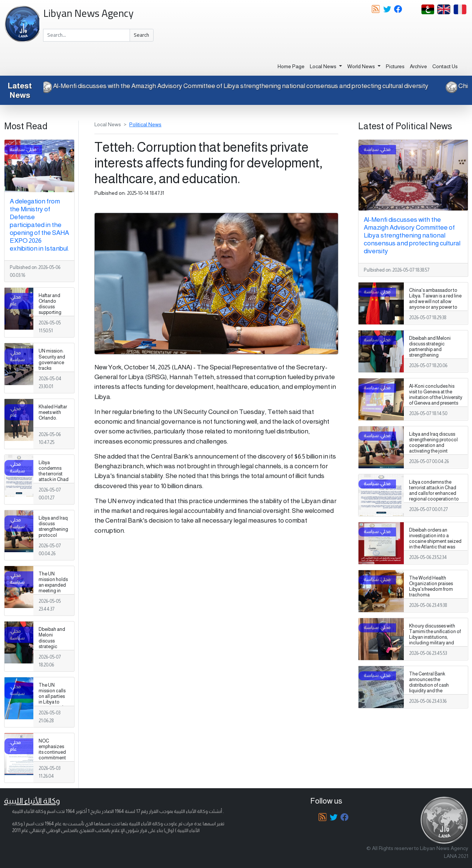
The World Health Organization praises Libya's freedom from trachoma (431, 586)
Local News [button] (324, 66)
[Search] (87, 35)
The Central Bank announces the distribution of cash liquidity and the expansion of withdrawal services (434, 688)
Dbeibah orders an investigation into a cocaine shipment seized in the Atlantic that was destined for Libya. (435, 541)
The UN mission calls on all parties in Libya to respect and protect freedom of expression (52, 705)
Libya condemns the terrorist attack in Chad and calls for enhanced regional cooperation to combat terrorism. (54, 488)
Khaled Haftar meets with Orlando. (53, 412)
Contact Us (445, 66)
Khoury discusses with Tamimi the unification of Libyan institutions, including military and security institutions (435, 637)
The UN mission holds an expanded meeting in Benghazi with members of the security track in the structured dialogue (53, 599)
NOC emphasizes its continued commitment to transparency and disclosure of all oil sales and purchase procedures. (53, 769)
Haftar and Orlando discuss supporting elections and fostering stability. (53, 313)
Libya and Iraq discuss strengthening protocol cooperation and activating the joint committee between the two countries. (54, 544)
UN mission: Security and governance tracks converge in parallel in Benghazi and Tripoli (53, 371)
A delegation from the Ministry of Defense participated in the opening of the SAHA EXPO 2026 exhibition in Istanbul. (39, 225)
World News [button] (362, 66)
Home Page (291, 66)
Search (141, 35)
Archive (418, 66)
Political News (145, 124)
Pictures (395, 66)
